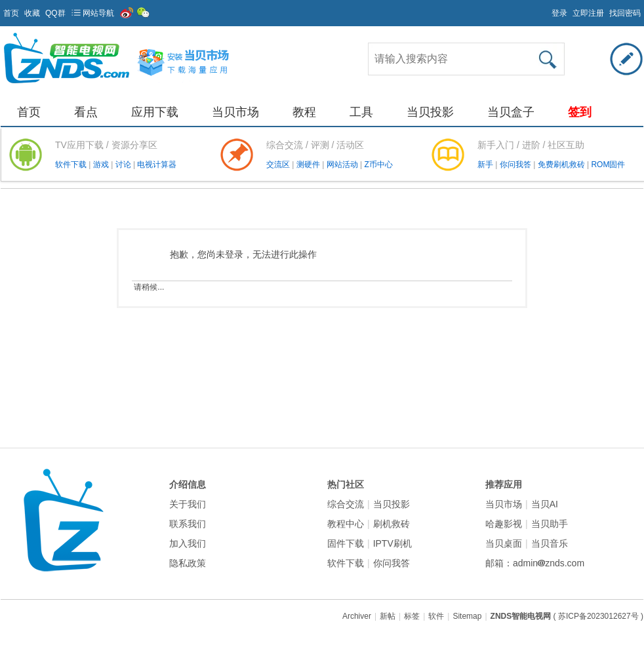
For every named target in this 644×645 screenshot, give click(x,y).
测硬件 (309, 165)
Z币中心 (378, 165)
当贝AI (545, 504)
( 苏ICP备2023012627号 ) (598, 616)
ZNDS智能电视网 (521, 616)
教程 (304, 112)
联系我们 (188, 524)
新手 (486, 165)
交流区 (278, 165)
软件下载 (72, 165)
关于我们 (188, 504)
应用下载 (155, 112)
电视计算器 (157, 165)
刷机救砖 (392, 524)
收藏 (32, 13)
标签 (412, 616)
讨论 (124, 165)
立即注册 (588, 13)
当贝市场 (235, 112)
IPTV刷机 (392, 543)
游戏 (102, 165)
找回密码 (625, 13)
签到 (580, 112)
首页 (11, 13)
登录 (559, 13)
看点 (86, 112)
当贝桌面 (504, 543)
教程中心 (346, 524)
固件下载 (346, 543)
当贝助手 (550, 524)
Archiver (357, 616)
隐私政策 (188, 563)
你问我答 (516, 165)
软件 (436, 616)
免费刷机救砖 (562, 165)
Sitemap (467, 616)
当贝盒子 (511, 112)
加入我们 (188, 543)
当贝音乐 (550, 543)
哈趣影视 (504, 524)
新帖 (388, 616)
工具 (361, 112)
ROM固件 (608, 165)
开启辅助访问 (546, 9)
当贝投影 (430, 112)
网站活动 (343, 165)
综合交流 (346, 504)
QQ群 (55, 13)
